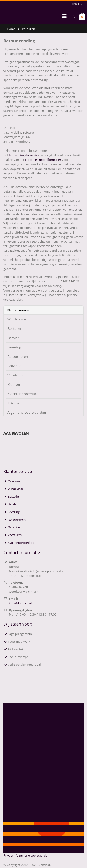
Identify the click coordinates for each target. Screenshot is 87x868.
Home (11, 29)
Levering (14, 347)
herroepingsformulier (24, 155)
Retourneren (18, 356)
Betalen (14, 338)
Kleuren (14, 384)
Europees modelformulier (43, 160)
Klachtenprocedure (23, 394)
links (75, 4)
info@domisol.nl (20, 603)
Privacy (13, 403)
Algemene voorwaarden (27, 412)
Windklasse (17, 319)
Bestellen (15, 329)
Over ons (14, 481)
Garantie (14, 366)
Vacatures (15, 375)
